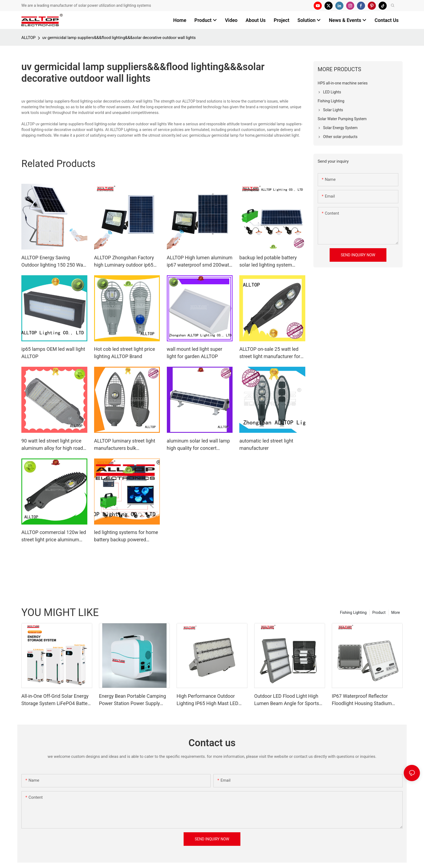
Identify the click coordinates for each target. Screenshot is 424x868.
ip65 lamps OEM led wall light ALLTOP (53, 353)
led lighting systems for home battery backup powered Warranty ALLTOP (126, 536)
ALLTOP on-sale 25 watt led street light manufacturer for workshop (270, 353)
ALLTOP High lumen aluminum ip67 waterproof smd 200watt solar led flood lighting (200, 262)
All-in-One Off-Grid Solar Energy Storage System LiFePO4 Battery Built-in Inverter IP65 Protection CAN (56, 700)
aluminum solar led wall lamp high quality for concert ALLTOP (198, 445)
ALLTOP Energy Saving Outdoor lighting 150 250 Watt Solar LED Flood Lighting (54, 262)
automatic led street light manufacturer (266, 444)
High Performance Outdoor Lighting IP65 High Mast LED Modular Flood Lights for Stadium (207, 700)
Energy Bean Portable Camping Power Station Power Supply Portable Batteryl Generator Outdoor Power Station (132, 700)
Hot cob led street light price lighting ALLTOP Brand (125, 353)
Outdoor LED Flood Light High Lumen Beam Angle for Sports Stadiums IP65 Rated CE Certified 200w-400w (287, 700)
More (396, 612)
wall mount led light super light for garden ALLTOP (195, 353)
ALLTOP (28, 38)
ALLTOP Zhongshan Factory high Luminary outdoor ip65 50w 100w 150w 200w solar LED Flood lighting (124, 262)
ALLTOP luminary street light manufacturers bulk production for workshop (125, 445)
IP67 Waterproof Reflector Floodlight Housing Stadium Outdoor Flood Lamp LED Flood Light (366, 700)
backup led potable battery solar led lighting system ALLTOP (268, 262)
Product (379, 612)
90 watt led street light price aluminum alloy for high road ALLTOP (52, 445)
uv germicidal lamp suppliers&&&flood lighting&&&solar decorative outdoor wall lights (119, 38)
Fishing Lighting (353, 612)
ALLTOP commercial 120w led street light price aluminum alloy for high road (54, 536)
